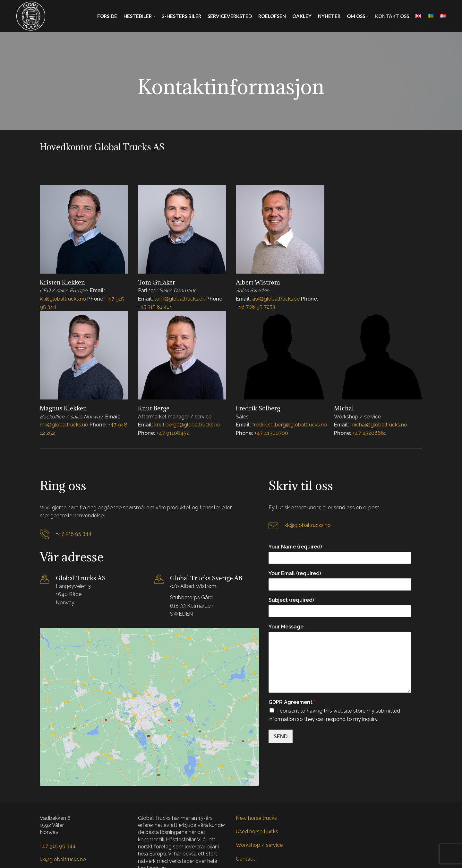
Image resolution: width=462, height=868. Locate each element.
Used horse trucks (257, 797)
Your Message (286, 627)
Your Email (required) (296, 573)
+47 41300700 (271, 433)
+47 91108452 (173, 433)
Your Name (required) (297, 547)
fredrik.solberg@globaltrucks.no (290, 425)
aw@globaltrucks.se (276, 299)
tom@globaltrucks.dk (180, 299)
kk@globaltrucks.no (63, 299)
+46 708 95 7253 (256, 307)
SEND (281, 736)
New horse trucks (256, 783)
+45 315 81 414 (155, 307)
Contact (245, 824)
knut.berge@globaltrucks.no (187, 425)
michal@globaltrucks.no (379, 425)
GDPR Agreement (292, 702)
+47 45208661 (369, 433)
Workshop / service (259, 810)
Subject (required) (293, 600)
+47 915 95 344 (74, 534)
